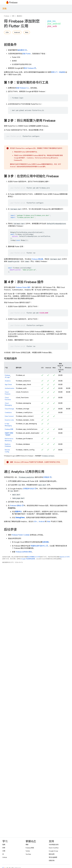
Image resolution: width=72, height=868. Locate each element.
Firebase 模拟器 (37, 259)
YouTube (28, 854)
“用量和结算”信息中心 (38, 546)
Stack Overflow (54, 848)
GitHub (5, 857)
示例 (4, 851)
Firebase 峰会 (30, 848)
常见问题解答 (53, 857)
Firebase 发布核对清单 (24, 552)
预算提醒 (45, 542)
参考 (4, 848)
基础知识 (20, 16)
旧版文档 (52, 861)
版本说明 (52, 854)
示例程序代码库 (28, 489)
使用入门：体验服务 (58, 72)
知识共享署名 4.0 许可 (34, 557)
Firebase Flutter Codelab (21, 535)
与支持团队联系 (54, 845)
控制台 (16, 506)
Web (27, 32)
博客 (27, 845)
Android (17, 32)
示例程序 (46, 477)
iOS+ (7, 32)
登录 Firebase (29, 68)
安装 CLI (22, 88)
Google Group (53, 851)
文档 (4, 9)
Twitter (28, 851)
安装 (9, 429)
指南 (4, 845)
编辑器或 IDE (22, 50)
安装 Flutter (26, 54)
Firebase (7, 16)
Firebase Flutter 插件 (23, 287)
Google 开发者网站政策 (28, 559)
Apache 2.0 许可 (65, 557)
